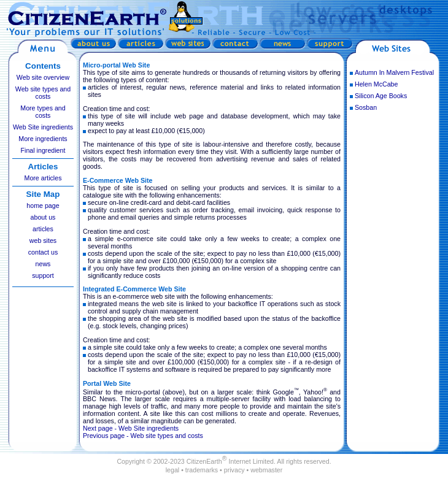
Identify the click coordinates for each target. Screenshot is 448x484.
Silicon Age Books (381, 96)
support (43, 275)
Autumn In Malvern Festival (394, 72)
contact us (43, 252)
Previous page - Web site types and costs (143, 436)
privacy (234, 470)
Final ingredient (43, 150)
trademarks (202, 470)
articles (43, 229)
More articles (43, 178)
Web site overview (43, 77)
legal (173, 470)
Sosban (366, 107)
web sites (43, 240)
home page (43, 206)
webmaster (266, 470)
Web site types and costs (43, 93)
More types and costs (43, 112)
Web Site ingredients (43, 127)
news (43, 264)
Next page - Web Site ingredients (131, 428)
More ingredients (43, 139)
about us (43, 217)
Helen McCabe (376, 84)
